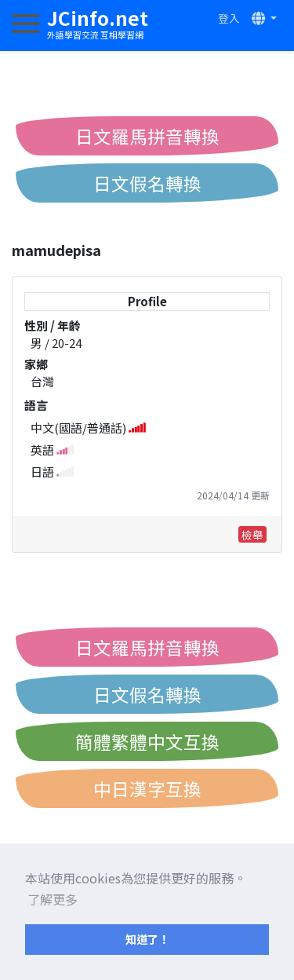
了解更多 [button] (53, 899)
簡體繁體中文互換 (147, 741)
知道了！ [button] (147, 939)
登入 (229, 18)
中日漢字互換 (147, 788)
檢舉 (252, 535)
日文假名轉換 (147, 183)
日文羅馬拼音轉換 (147, 136)
